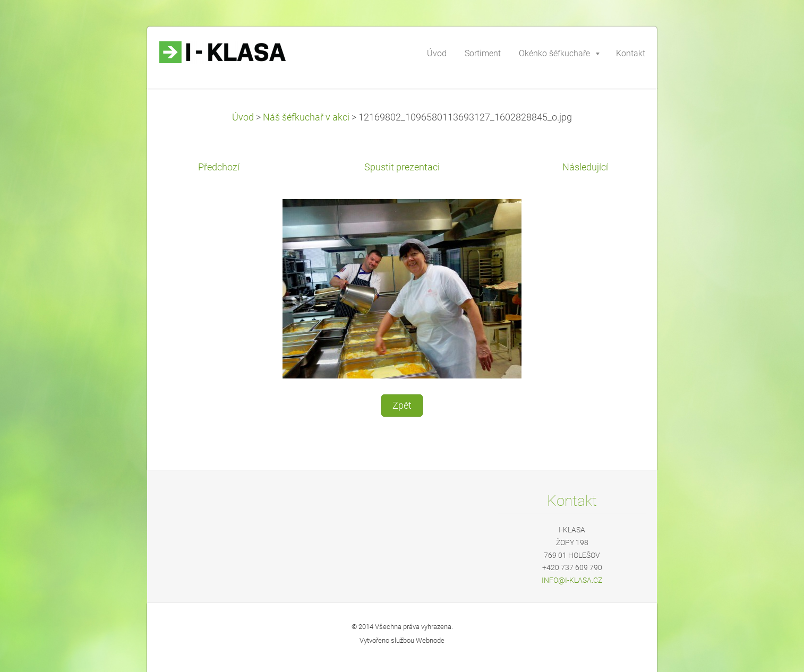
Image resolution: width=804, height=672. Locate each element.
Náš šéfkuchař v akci (306, 117)
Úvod (243, 117)
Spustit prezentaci (402, 167)
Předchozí (219, 167)
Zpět (402, 406)
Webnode (430, 640)
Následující (585, 167)
